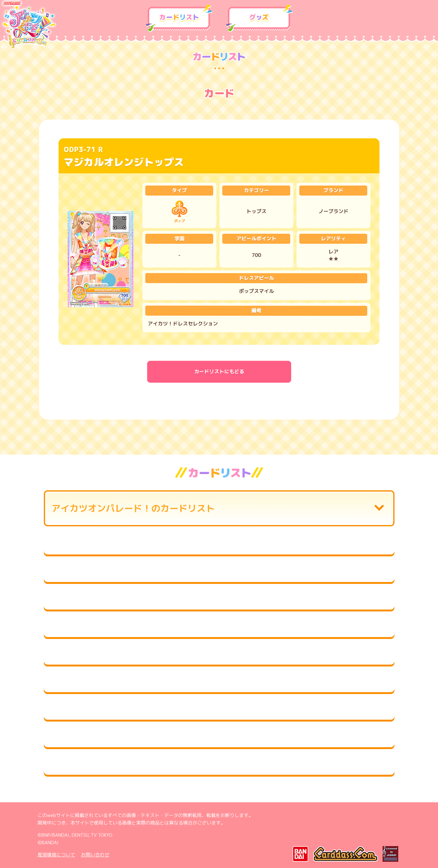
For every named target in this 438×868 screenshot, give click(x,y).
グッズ (259, 18)
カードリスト (179, 18)
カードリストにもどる (219, 371)
